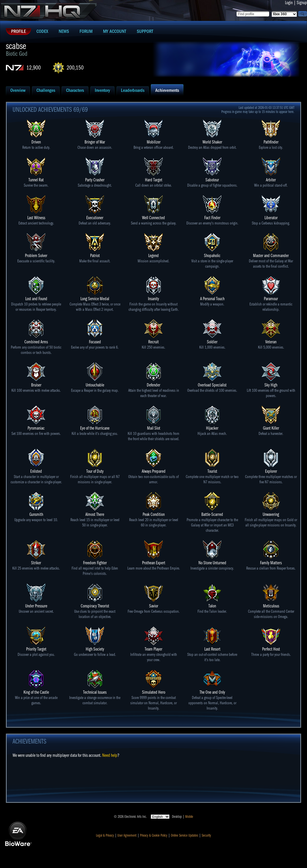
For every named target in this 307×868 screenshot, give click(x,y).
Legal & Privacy (105, 835)
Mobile (189, 817)
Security (206, 835)
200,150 (75, 68)
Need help (110, 755)
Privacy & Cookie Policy (154, 835)
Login (289, 3)
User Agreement (127, 835)
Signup (302, 3)
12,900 (34, 68)
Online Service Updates (184, 835)
